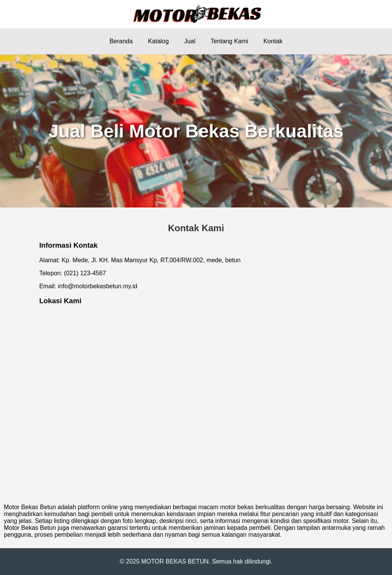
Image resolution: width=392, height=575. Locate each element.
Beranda (121, 41)
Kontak (273, 41)
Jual (190, 41)
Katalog (158, 41)
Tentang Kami (229, 41)
